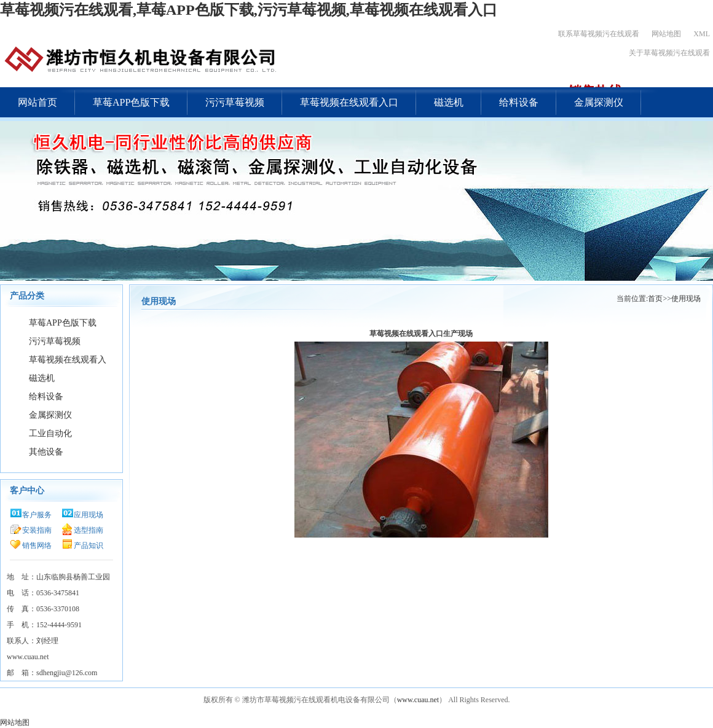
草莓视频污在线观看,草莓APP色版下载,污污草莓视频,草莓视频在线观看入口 (249, 10)
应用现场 (89, 515)
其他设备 (46, 452)
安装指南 (37, 530)
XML (702, 34)
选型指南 (89, 530)
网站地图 (666, 34)
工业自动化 (50, 433)
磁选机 (449, 102)
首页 (655, 299)
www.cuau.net (418, 700)
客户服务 (37, 515)
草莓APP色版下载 (131, 102)
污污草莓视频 (235, 102)
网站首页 (37, 102)
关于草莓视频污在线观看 (669, 53)
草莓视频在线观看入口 (349, 102)
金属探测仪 (599, 102)
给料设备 (519, 102)
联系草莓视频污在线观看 (599, 34)
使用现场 (686, 299)
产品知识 (89, 546)
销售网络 (37, 546)
